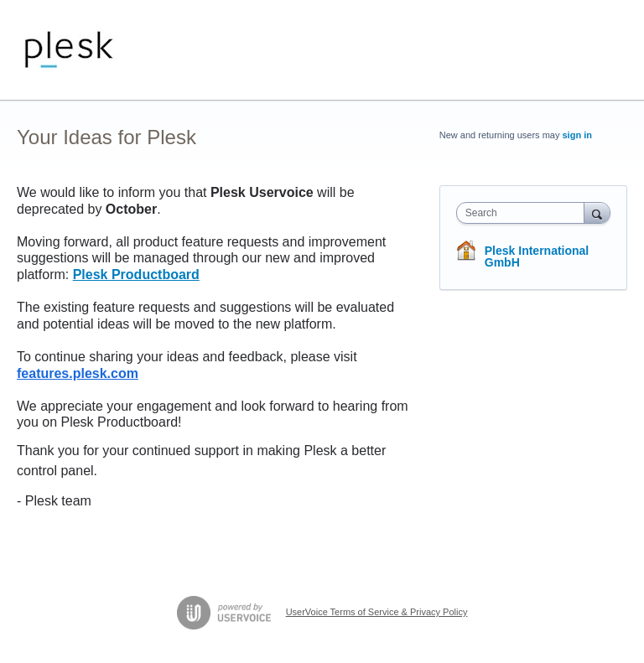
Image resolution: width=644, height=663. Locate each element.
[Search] (597, 212)
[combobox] (524, 213)
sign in (577, 135)
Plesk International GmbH (537, 256)
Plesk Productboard (136, 275)
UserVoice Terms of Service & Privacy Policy (377, 612)
